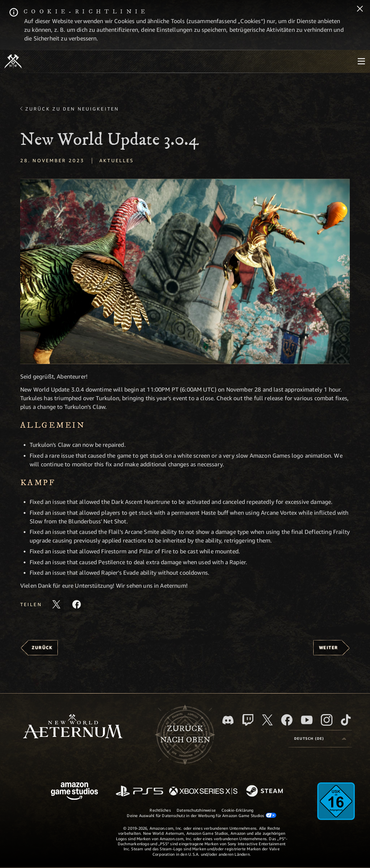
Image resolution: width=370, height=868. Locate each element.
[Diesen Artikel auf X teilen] (56, 604)
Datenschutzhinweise (196, 810)
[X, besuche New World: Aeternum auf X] (267, 720)
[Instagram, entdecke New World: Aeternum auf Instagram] (327, 720)
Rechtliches (160, 810)
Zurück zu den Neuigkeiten (72, 109)
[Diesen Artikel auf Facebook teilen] (77, 604)
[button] (185, 271)
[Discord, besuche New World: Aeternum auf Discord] (228, 720)
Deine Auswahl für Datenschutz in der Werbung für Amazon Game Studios (201, 815)
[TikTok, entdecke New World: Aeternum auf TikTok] (346, 720)
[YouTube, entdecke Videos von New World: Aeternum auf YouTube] (307, 720)
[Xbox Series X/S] (203, 792)
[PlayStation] (139, 792)
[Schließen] (360, 9)
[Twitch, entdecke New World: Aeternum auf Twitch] (248, 720)
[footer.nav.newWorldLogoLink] (73, 727)
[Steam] (265, 791)
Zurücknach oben (185, 734)
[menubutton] (361, 61)
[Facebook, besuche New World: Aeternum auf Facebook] (287, 720)
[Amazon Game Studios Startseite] (74, 792)
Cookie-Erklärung (238, 810)
